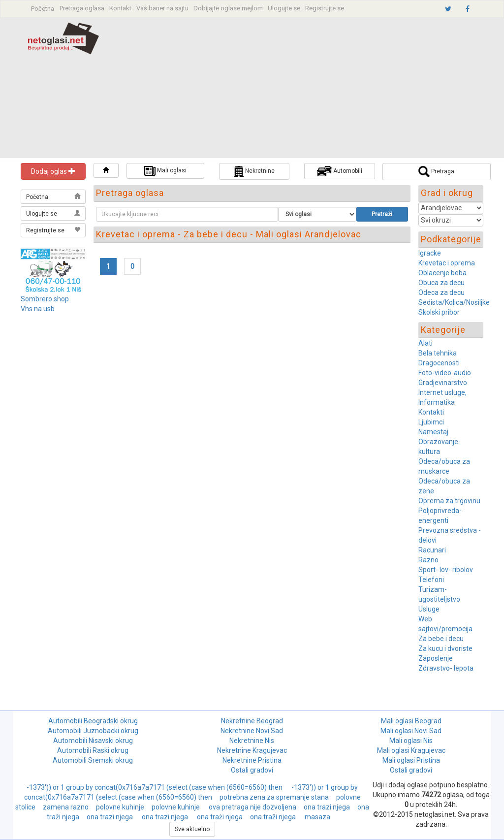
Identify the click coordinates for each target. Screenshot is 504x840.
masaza (317, 817)
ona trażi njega (220, 817)
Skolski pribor (439, 312)
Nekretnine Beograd (252, 721)
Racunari (432, 550)
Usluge (429, 609)
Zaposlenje (436, 658)
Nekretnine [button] (254, 171)
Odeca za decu (441, 292)
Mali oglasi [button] (165, 171)
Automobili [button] (340, 171)
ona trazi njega (327, 807)
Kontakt (120, 8)
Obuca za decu (441, 283)
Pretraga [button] (436, 172)
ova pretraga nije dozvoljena (252, 807)
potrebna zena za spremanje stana (274, 797)
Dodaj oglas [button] (53, 171)
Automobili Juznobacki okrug (93, 731)
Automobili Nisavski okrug (93, 741)
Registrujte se (325, 8)
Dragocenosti (439, 363)
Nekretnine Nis (252, 741)
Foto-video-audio (445, 373)
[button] (106, 170)
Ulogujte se (284, 8)
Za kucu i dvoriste (445, 648)
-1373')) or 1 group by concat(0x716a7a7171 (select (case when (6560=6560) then (155, 787)
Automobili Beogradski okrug (93, 721)
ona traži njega (274, 817)
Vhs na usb (38, 309)
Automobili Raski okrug (93, 750)
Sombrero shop (45, 299)
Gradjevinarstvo (443, 383)
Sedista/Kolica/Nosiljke (454, 302)
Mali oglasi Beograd (411, 721)
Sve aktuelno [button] (192, 829)
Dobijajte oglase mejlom (228, 8)
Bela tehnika (438, 353)
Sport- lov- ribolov (446, 570)
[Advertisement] (312, 89)
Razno (428, 560)
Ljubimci (431, 422)
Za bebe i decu (441, 639)
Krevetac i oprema (447, 263)
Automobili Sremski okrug (93, 760)
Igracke (430, 253)
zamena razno (66, 807)
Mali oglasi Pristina (411, 760)
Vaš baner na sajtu (162, 8)
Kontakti (431, 412)
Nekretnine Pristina (252, 760)
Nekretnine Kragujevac (252, 750)
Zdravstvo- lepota (446, 668)
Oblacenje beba (442, 273)
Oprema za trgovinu (449, 501)
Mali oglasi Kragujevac (411, 750)
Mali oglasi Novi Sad (411, 731)
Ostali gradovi (252, 770)
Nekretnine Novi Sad (252, 731)
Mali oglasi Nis (411, 741)
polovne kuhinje (120, 807)
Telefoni (431, 580)
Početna (43, 9)
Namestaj (433, 432)
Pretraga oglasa (82, 8)
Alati (425, 343)
